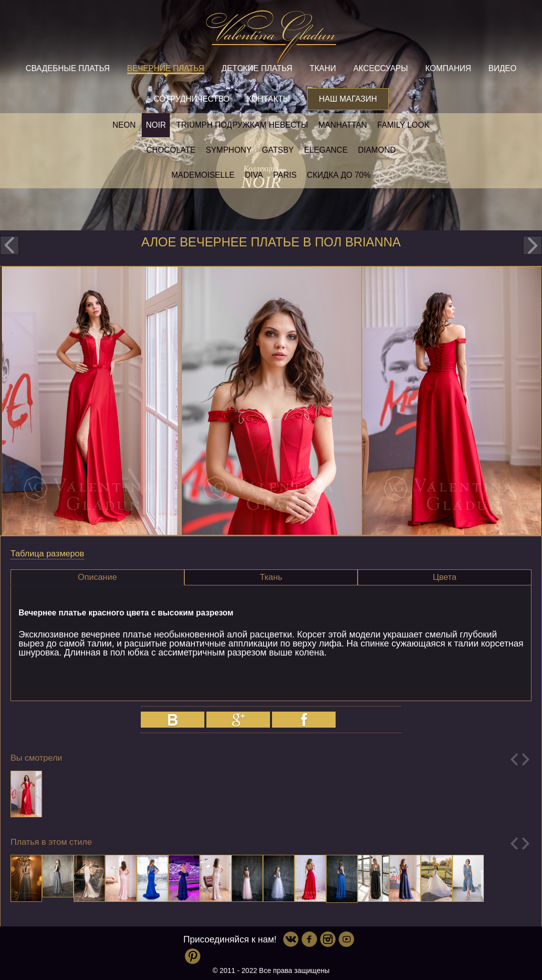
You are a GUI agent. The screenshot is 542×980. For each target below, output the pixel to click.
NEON (124, 125)
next (532, 245)
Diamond (377, 150)
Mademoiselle (203, 175)
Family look (403, 125)
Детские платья (257, 68)
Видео (502, 68)
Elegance (326, 150)
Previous (514, 759)
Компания (448, 68)
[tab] (97, 577)
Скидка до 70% (339, 175)
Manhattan (342, 125)
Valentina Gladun (271, 37)
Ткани (323, 68)
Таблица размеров (47, 554)
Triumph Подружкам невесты (242, 125)
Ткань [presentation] (271, 577)
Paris (285, 175)
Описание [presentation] (97, 577)
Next (526, 759)
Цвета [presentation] (445, 577)
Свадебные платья (68, 68)
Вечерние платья (166, 68)
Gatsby (278, 150)
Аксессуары (380, 68)
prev (10, 245)
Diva (254, 175)
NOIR (156, 125)
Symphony (229, 150)
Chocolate (171, 150)
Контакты (268, 99)
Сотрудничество (191, 99)
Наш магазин (348, 99)
